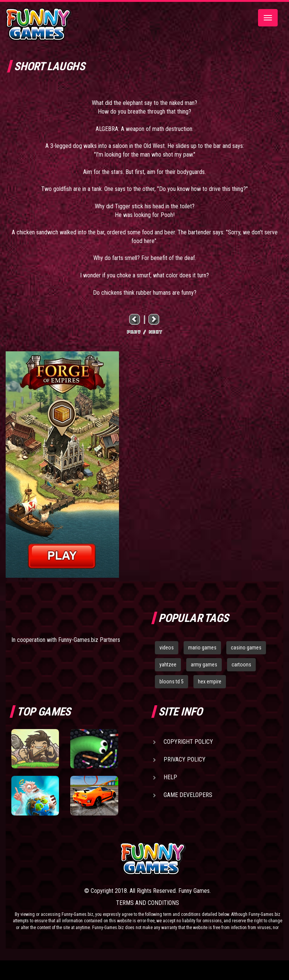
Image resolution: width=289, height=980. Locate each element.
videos (167, 648)
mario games (202, 648)
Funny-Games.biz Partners (89, 640)
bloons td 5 (172, 682)
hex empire (210, 682)
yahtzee (168, 665)
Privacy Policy (185, 759)
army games (204, 665)
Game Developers (188, 795)
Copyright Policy (188, 742)
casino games (246, 648)
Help (170, 777)
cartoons (241, 665)
